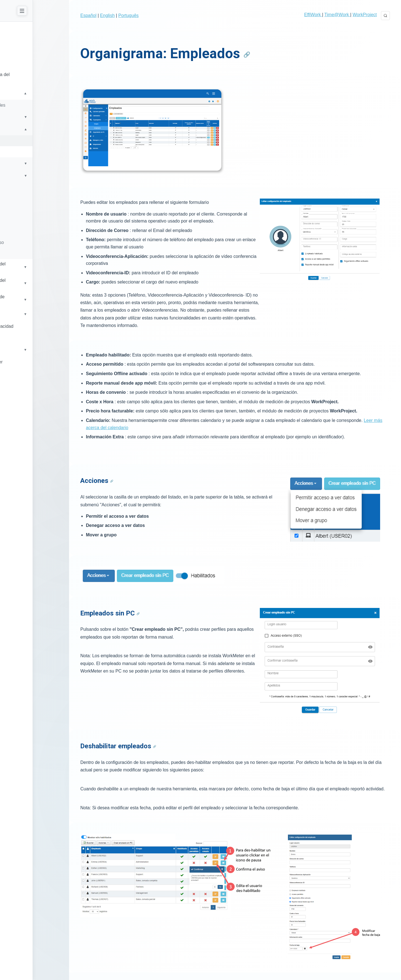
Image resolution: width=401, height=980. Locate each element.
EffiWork (313, 15)
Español (97, 15)
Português (137, 15)
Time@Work (337, 15)
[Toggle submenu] (72, 90)
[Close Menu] (67, 11)
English (116, 15)
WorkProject (365, 15)
